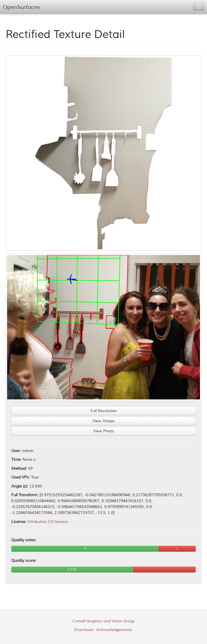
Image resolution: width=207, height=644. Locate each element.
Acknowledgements (114, 630)
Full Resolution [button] (104, 411)
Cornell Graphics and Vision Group (103, 621)
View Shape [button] (103, 421)
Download (84, 630)
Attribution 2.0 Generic (48, 522)
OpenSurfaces (21, 7)
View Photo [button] (103, 431)
